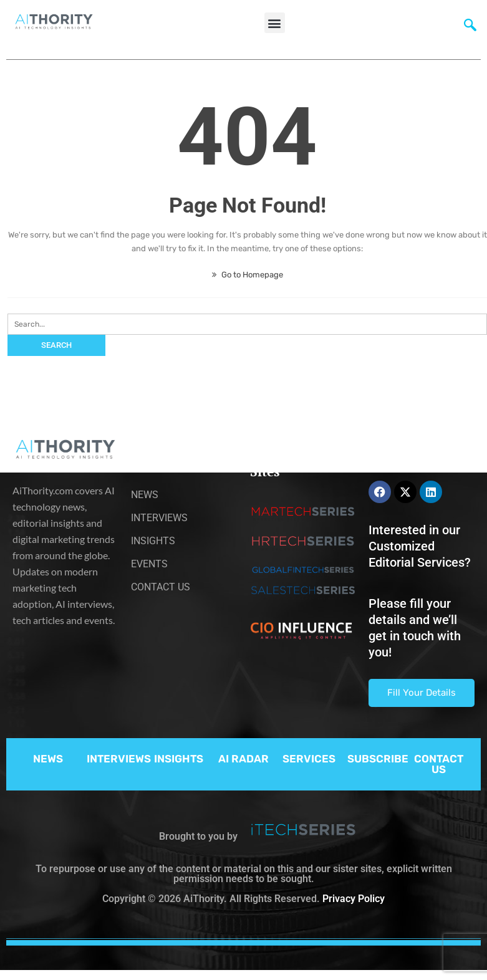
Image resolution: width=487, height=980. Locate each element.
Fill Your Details (422, 693)
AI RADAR (244, 759)
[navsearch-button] (470, 28)
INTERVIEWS (119, 759)
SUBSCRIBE (378, 759)
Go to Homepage (248, 275)
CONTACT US (439, 764)
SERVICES (309, 759)
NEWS (48, 759)
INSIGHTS (179, 759)
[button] (275, 23)
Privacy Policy (354, 899)
